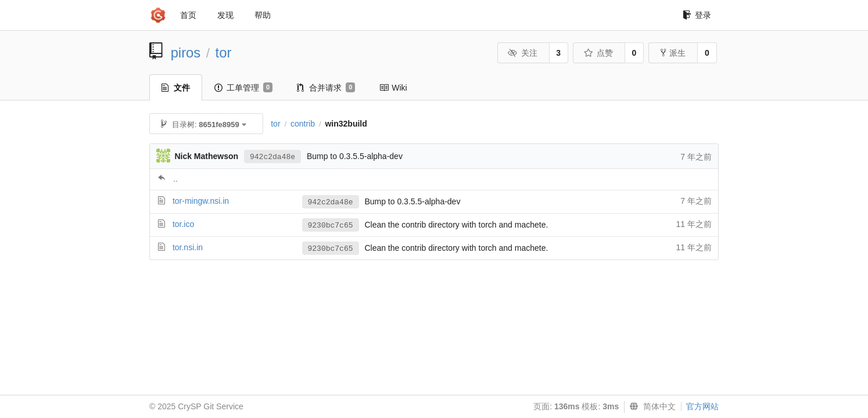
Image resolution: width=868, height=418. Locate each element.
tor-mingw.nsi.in (201, 201)
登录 (697, 15)
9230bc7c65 (331, 226)
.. (175, 179)
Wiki (393, 88)
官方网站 (702, 406)
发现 (225, 15)
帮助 (263, 15)
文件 (176, 88)
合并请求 (326, 88)
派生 (673, 53)
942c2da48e (272, 157)
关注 (523, 53)
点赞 (598, 53)
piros (186, 53)
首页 (188, 15)
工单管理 (243, 88)
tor (224, 53)
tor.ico (183, 224)
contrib (303, 124)
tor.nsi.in (188, 247)
